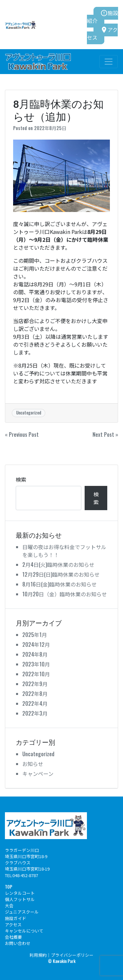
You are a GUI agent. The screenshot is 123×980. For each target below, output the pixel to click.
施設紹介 (102, 17)
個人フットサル (20, 899)
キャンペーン (38, 774)
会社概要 (13, 937)
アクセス (102, 33)
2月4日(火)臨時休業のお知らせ (58, 565)
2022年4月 (35, 703)
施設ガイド (16, 918)
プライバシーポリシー (72, 955)
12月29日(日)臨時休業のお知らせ (61, 574)
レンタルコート (20, 893)
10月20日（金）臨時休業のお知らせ (65, 594)
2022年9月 (35, 684)
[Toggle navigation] (109, 62)
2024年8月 (35, 654)
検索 (21, 479)
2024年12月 (36, 644)
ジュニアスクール (22, 912)
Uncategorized (29, 413)
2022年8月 (35, 694)
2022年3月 (35, 713)
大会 (9, 905)
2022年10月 (36, 674)
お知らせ (33, 764)
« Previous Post (22, 434)
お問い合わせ (18, 943)
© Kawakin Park (62, 961)
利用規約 (38, 955)
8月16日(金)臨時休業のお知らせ (60, 584)
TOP (9, 887)
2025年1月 (35, 635)
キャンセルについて (24, 931)
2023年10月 (36, 664)
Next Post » (105, 434)
